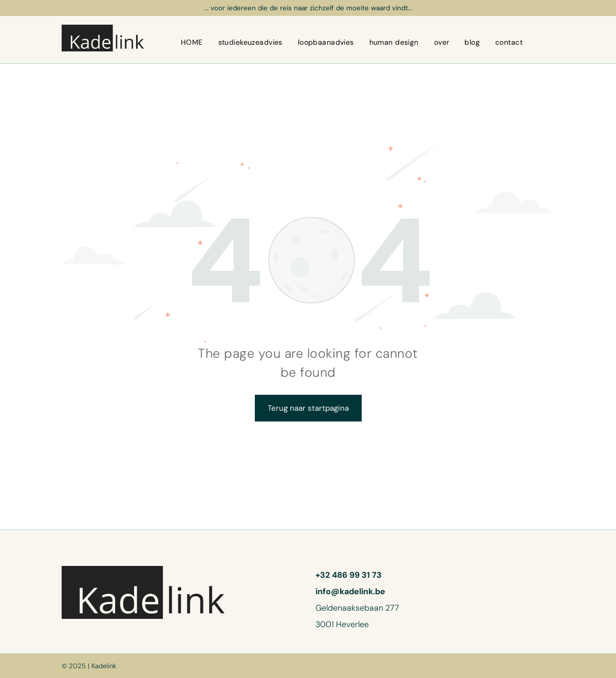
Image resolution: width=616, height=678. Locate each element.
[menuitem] (192, 42)
